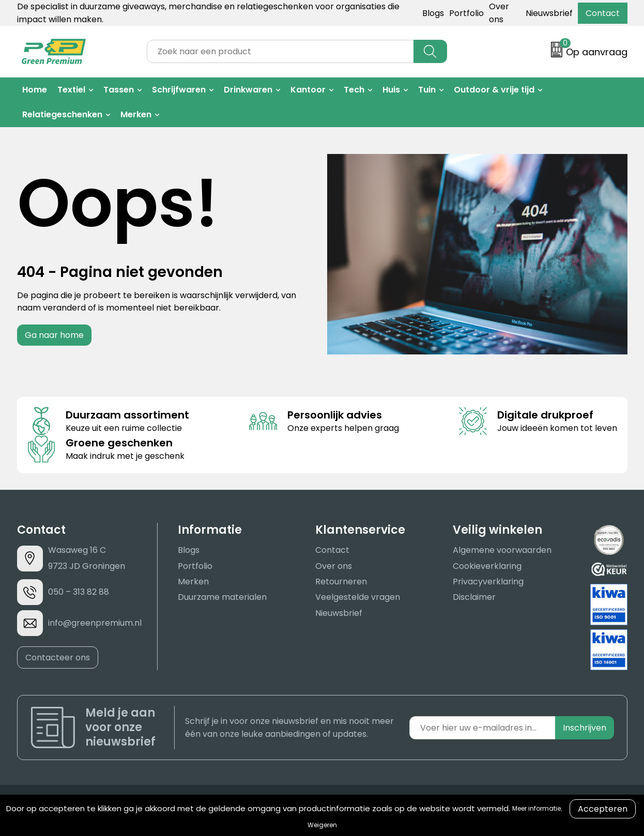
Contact (603, 13)
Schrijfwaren (179, 90)
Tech (354, 90)
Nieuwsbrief (549, 13)
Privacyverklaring (488, 582)
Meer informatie (536, 808)
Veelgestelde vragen (358, 597)
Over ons (334, 566)
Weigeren (322, 825)
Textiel (71, 90)
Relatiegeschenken (62, 114)
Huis (391, 90)
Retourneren (341, 582)
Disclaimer (474, 597)
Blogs (433, 13)
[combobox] (280, 51)
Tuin (427, 90)
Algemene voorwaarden (502, 550)
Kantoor (308, 90)
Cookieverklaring (487, 566)
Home (35, 90)
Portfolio (466, 13)
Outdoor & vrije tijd (494, 90)
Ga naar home (54, 335)
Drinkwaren (248, 90)
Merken (136, 114)
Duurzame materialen (222, 597)
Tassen (119, 90)
